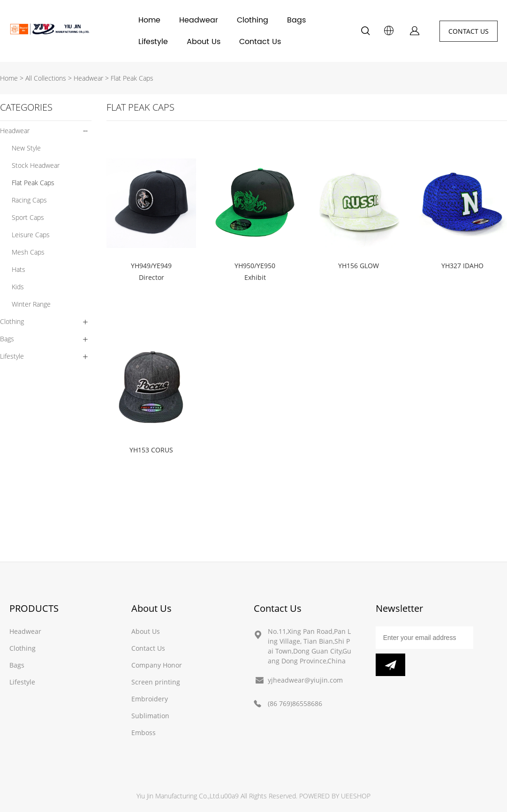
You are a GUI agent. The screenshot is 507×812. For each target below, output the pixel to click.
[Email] (424, 638)
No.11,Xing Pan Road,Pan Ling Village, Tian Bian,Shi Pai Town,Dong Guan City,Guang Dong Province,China (310, 646)
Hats (19, 269)
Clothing (253, 20)
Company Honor (157, 665)
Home (149, 20)
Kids (18, 287)
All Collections (46, 78)
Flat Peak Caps (132, 78)
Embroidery (150, 699)
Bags (296, 20)
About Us (204, 42)
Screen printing (156, 682)
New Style (26, 148)
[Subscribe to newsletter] (390, 665)
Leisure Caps (31, 235)
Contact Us (260, 42)
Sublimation (150, 716)
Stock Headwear (36, 165)
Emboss (144, 733)
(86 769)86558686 (295, 703)
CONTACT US (469, 31)
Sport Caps (28, 217)
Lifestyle (153, 42)
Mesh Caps (28, 252)
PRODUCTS (34, 608)
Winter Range (31, 304)
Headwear (199, 20)
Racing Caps (29, 200)
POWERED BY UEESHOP (335, 796)
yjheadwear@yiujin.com (305, 680)
